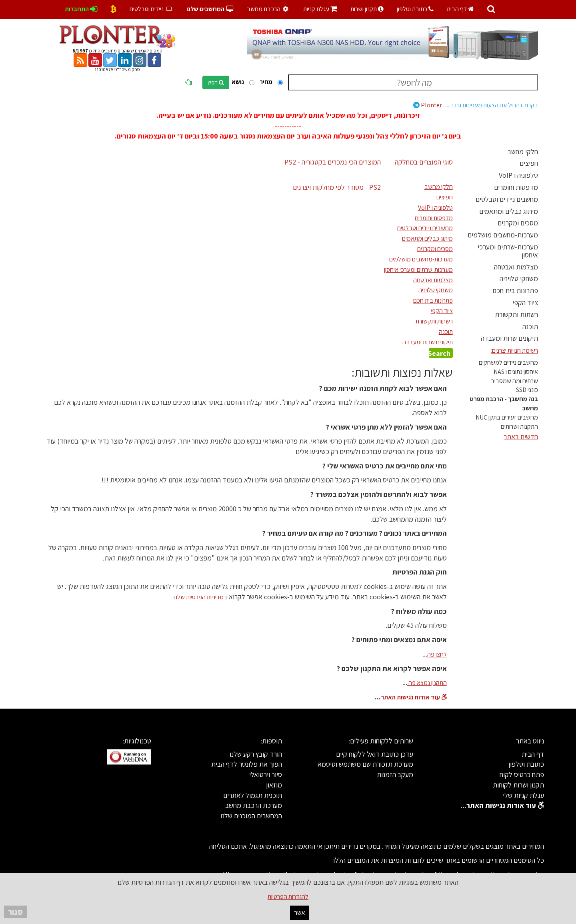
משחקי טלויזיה (519, 278)
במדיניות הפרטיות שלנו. (200, 597)
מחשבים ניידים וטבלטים (507, 199)
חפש (216, 82)
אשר (300, 913)
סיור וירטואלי (266, 774)
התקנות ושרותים (519, 427)
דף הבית (460, 9)
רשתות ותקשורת (516, 314)
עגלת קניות (320, 9)
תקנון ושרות (367, 9)
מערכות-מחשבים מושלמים (503, 235)
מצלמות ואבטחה (516, 267)
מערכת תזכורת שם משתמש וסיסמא (365, 764)
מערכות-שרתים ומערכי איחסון (508, 251)
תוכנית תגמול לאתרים (253, 795)
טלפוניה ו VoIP (518, 175)
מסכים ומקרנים (518, 223)
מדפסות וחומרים (516, 187)
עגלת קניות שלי (523, 795)
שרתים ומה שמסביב (514, 381)
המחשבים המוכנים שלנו (251, 816)
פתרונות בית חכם (515, 290)
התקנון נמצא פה (427, 683)
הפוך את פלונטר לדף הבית (247, 764)
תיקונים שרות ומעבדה (509, 338)
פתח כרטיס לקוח (522, 774)
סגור (15, 912)
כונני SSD (527, 390)
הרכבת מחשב (269, 9)
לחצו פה (437, 654)
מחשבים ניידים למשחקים (508, 363)
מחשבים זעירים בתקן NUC (507, 417)
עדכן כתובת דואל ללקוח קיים (375, 754)
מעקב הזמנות (395, 774)
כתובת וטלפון (415, 9)
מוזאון (274, 785)
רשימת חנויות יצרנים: (514, 351)
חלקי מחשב (523, 152)
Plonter (476, 105)
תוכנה (530, 326)
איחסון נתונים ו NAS (516, 372)
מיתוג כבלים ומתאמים (509, 211)
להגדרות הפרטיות (288, 897)
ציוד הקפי (525, 302)
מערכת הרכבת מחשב (254, 805)
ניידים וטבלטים (151, 9)
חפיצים (529, 163)
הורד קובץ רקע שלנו (256, 754)
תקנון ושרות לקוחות (518, 785)
